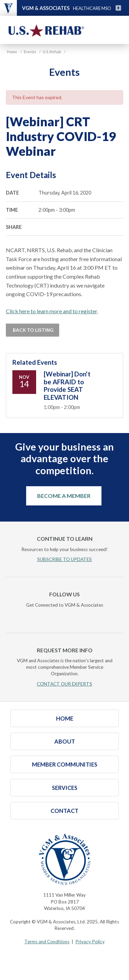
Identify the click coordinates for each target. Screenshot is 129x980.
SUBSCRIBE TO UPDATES (64, 559)
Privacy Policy (90, 942)
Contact (64, 811)
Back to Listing (33, 330)
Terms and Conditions (47, 942)
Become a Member (64, 496)
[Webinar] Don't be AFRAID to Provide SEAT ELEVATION (67, 386)
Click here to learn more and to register (51, 311)
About (65, 741)
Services (65, 788)
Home (65, 718)
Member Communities (65, 764)
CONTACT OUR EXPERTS (64, 684)
